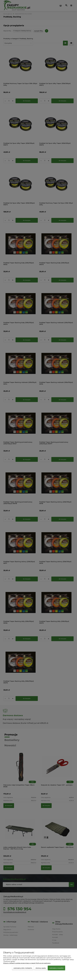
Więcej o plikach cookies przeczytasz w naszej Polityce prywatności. (27, 963)
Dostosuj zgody (41, 968)
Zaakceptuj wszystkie (56, 968)
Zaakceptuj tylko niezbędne (23, 968)
